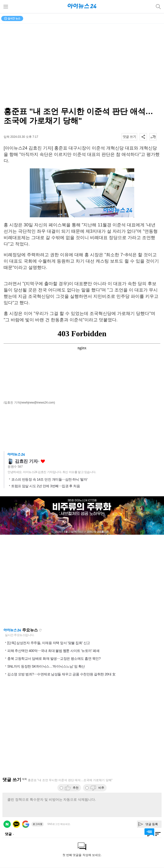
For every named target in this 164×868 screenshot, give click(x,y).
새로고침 (40, 630)
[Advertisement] (82, 581)
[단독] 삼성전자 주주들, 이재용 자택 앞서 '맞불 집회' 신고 (49, 643)
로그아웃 (38, 824)
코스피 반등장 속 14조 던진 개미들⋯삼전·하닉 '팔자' (49, 479)
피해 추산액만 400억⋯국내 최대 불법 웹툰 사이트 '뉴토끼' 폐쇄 (53, 651)
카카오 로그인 (16, 824)
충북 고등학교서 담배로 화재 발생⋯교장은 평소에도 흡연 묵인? (54, 659)
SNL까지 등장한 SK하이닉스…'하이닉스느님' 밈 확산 (46, 666)
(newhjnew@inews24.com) (38, 403)
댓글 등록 (152, 824)
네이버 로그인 (7, 824)
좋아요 (43, 461)
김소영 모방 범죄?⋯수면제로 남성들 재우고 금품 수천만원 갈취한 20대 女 (61, 674)
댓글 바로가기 (149, 832)
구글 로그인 (26, 824)
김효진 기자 (26, 461)
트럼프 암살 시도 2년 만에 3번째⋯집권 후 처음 (46, 486)
